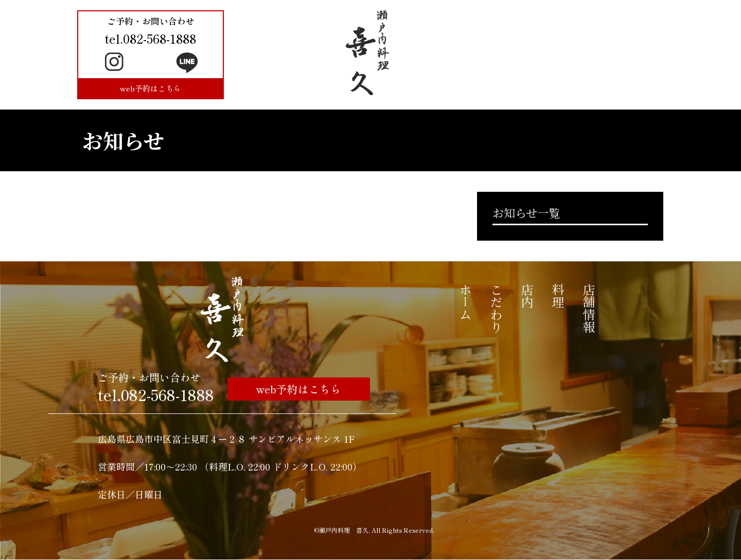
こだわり (496, 308)
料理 (558, 296)
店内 (527, 296)
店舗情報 (589, 308)
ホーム (465, 302)
